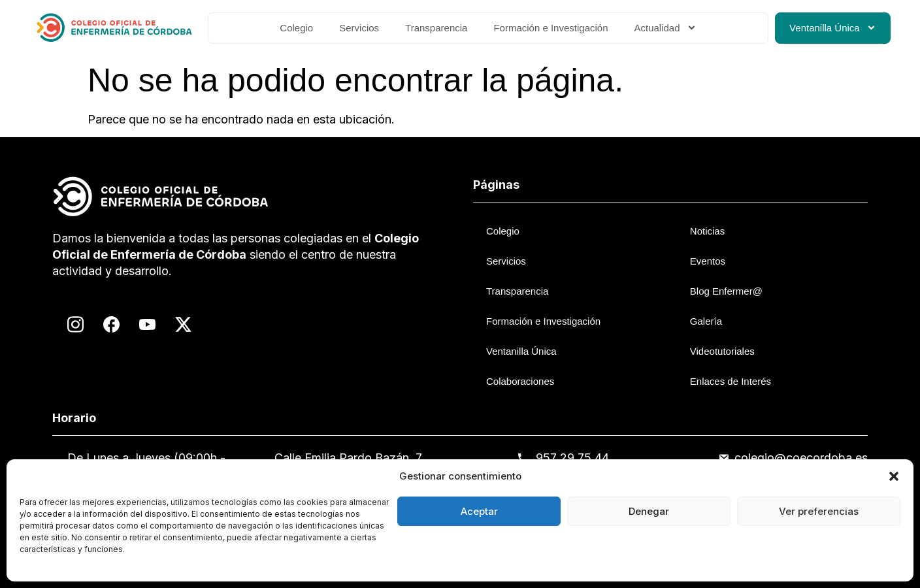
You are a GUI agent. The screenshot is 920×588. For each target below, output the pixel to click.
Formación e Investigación (550, 28)
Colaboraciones (520, 381)
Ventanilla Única (833, 28)
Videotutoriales (722, 351)
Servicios (359, 28)
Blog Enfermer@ (726, 291)
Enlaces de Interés (731, 381)
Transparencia (436, 28)
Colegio (296, 28)
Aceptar (479, 511)
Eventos (708, 261)
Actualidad (665, 28)
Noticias (707, 231)
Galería (706, 321)
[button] (894, 476)
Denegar (649, 511)
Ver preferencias (819, 511)
